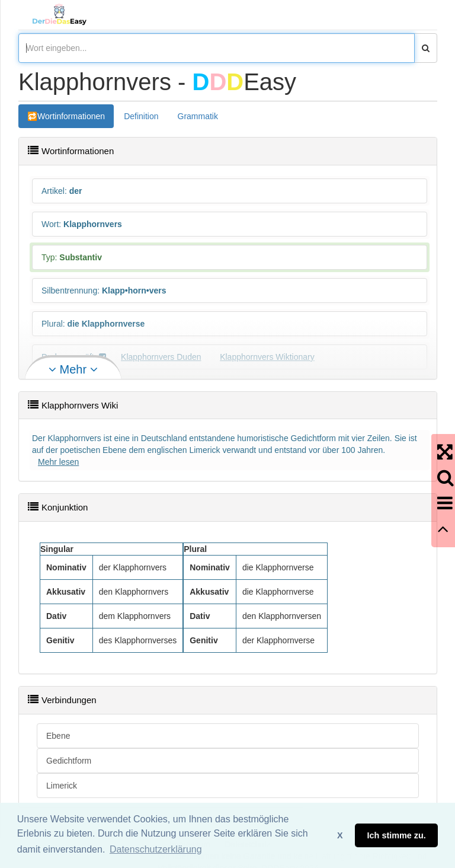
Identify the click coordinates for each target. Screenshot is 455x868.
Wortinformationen (71, 116)
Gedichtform (69, 761)
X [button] (340, 835)
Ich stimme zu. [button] (397, 835)
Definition (141, 116)
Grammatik (198, 116)
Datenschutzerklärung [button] (156, 849)
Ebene (58, 736)
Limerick (62, 786)
